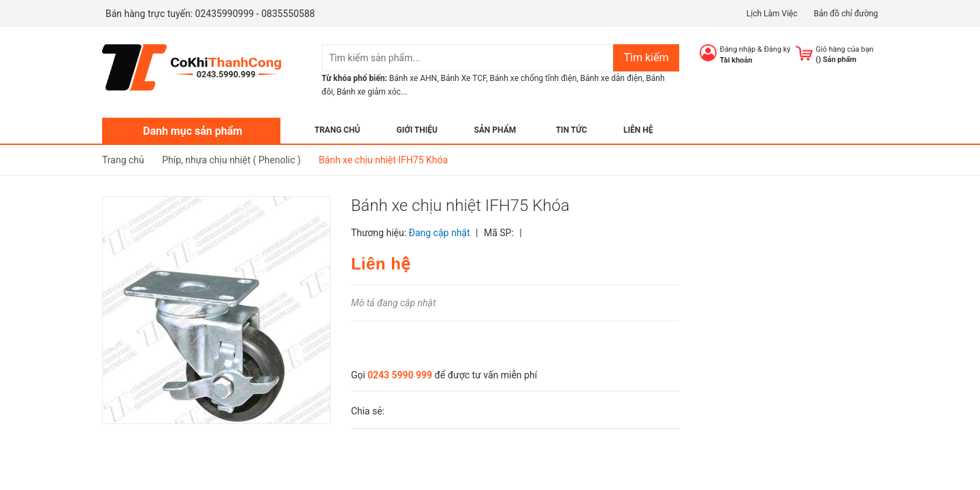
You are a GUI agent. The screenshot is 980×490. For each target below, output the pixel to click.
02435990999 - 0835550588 (255, 14)
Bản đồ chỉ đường (846, 14)
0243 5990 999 (400, 375)
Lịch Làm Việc (772, 14)
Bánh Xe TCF (463, 78)
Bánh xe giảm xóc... (372, 92)
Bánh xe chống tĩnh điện (534, 78)
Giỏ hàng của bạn (845, 49)
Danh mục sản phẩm (193, 131)
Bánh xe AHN (413, 78)
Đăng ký (777, 49)
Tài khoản (736, 60)
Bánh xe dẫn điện (611, 78)
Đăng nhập (738, 49)
